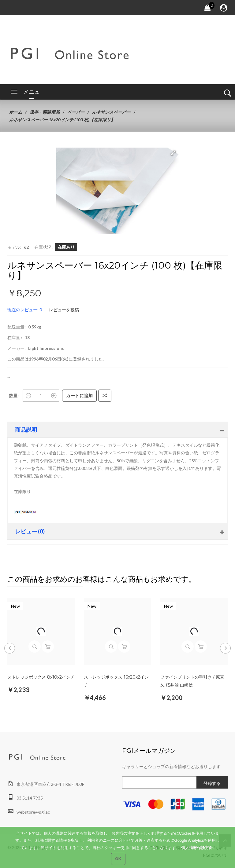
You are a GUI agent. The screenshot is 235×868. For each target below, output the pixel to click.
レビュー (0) (30, 531)
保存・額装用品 (45, 112)
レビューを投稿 (64, 310)
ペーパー (76, 112)
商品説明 (26, 430)
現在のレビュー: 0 (25, 310)
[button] (173, 153)
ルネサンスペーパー (111, 112)
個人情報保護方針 (197, 851)
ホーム (16, 112)
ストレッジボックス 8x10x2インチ (41, 677)
